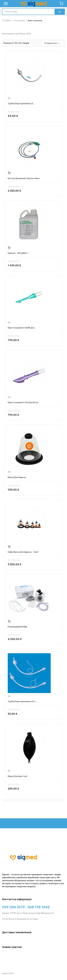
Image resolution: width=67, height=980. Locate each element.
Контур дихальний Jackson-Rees (24, 178)
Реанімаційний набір (17, 627)
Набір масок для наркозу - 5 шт (23, 552)
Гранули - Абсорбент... (18, 253)
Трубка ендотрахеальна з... (21, 104)
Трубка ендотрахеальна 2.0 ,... (22, 701)
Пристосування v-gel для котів (23, 403)
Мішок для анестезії (17, 776)
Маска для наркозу (17, 477)
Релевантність (52, 43)
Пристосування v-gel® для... (22, 328)
